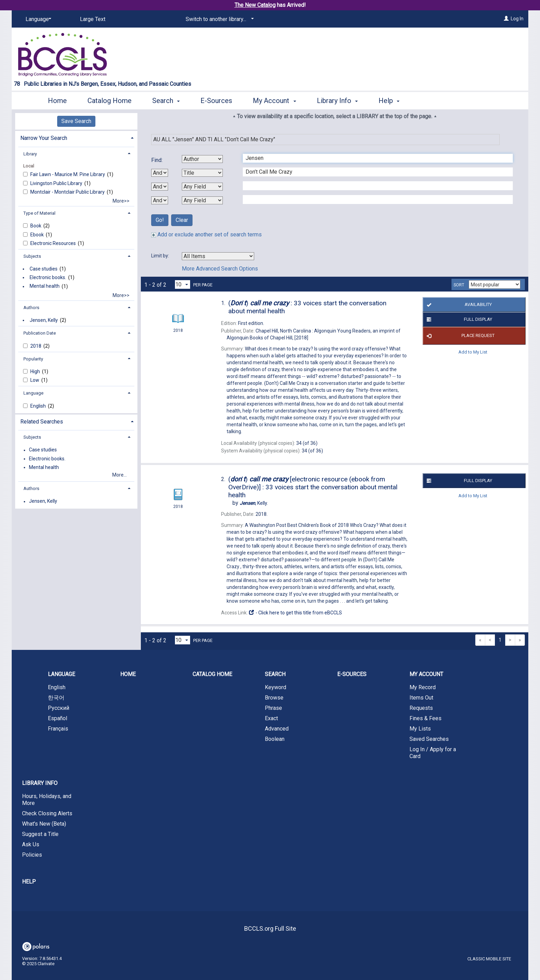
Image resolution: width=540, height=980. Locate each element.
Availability (458, 305)
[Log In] (506, 19)
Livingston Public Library (57, 183)
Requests (421, 708)
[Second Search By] (202, 173)
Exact (271, 718)
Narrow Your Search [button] (44, 138)
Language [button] (33, 393)
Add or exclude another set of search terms (206, 234)
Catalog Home (110, 101)
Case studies (44, 269)
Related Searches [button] (42, 422)
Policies (32, 855)
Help (29, 882)
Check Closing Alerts (47, 813)
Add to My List (473, 352)
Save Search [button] (76, 121)
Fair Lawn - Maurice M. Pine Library (68, 174)
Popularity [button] (33, 359)
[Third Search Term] (374, 186)
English (39, 406)
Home (57, 101)
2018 (36, 346)
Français (58, 729)
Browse (274, 698)
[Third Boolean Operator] (160, 200)
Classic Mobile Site (489, 959)
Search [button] (166, 101)
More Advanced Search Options (220, 269)
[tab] (76, 137)
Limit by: (161, 256)
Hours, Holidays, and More (47, 800)
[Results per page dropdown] (183, 284)
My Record (423, 687)
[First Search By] (202, 159)
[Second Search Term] (374, 172)
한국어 (56, 698)
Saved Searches (429, 739)
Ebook (38, 235)
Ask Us (31, 844)
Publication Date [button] (40, 333)
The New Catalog (255, 5)
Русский (59, 708)
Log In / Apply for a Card (433, 753)
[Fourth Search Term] (374, 200)
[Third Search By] (202, 187)
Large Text (93, 19)
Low (35, 380)
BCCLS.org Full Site (270, 928)
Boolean (275, 739)
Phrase (273, 708)
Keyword (276, 687)
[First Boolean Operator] (160, 173)
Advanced (277, 729)
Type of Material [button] (39, 213)
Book (36, 226)
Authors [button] (31, 308)
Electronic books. (48, 277)
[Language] (37, 19)
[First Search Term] (374, 158)
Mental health (45, 286)
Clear (182, 220)
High (36, 371)
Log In (517, 19)
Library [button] (30, 154)
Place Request (459, 336)
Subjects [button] (32, 256)
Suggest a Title (40, 834)
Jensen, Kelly (44, 320)
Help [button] (389, 101)
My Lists (420, 729)
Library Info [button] (337, 101)
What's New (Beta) (44, 824)
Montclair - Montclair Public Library (68, 192)
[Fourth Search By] (202, 200)
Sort (459, 285)
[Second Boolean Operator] (160, 187)
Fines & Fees (425, 718)
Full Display (458, 319)
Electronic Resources (54, 243)
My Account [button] (274, 101)
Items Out (421, 698)
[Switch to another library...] (219, 19)
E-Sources (216, 101)
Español (58, 718)
